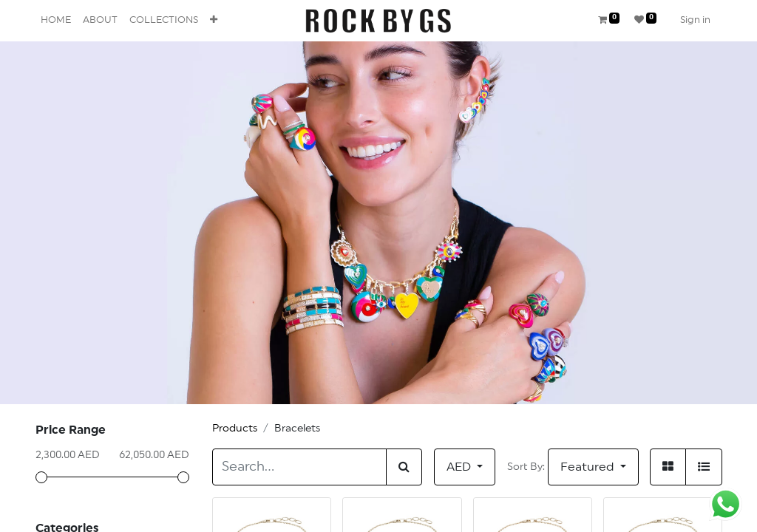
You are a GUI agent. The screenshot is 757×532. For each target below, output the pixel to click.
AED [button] (460, 467)
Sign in (695, 20)
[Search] (404, 467)
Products (235, 429)
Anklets (75, 519)
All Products (88, 497)
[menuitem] (56, 21)
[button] (214, 21)
